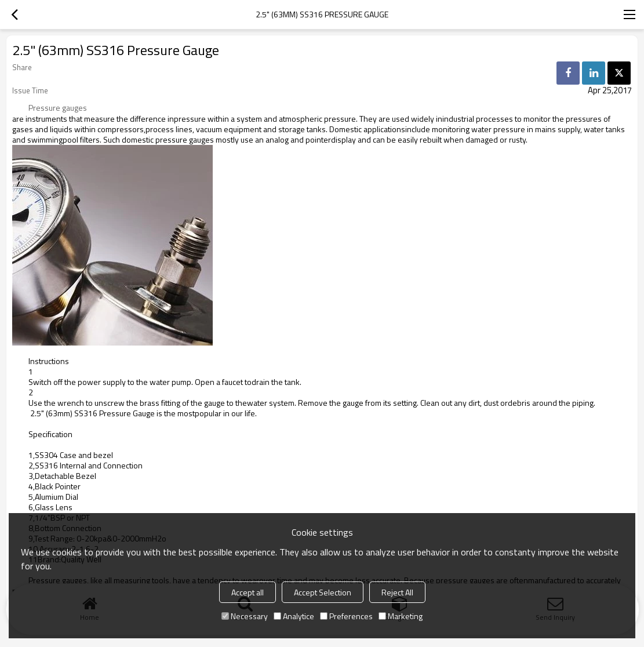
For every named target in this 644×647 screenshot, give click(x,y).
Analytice (294, 616)
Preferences (346, 616)
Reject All (397, 592)
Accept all (248, 592)
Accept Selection (323, 592)
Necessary (245, 616)
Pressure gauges (58, 108)
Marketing (401, 616)
